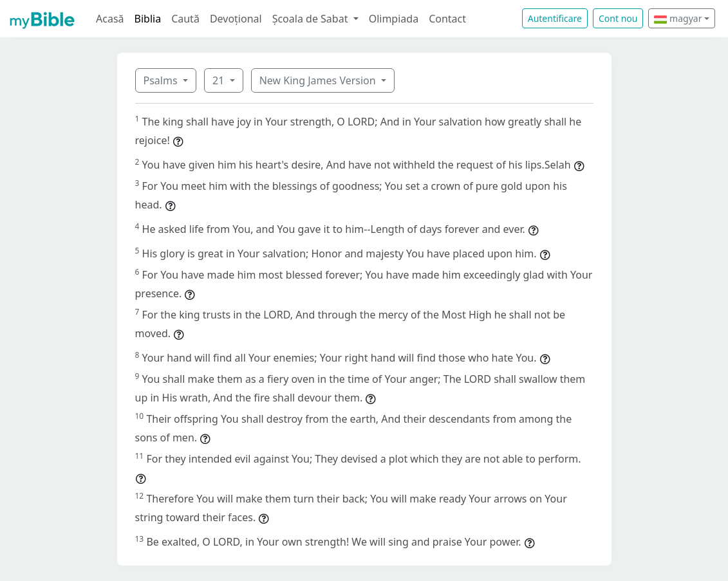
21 (219, 80)
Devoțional (236, 19)
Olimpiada (394, 19)
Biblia (148, 19)
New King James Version (319, 80)
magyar (678, 18)
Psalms (162, 80)
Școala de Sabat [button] (312, 19)
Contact (447, 19)
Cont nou (618, 18)
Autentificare (555, 18)
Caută (185, 19)
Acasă (110, 19)
